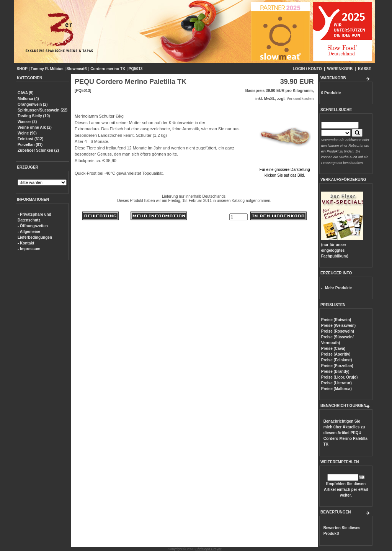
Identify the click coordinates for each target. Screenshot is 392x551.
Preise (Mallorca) (336, 389)
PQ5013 (136, 69)
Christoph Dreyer (208, 549)
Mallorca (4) (28, 99)
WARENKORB (340, 69)
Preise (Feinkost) (337, 360)
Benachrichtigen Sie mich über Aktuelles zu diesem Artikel (345, 433)
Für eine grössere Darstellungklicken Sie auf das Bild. (285, 170)
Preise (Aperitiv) (336, 354)
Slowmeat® (77, 69)
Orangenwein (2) (33, 104)
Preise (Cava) (333, 348)
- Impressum (29, 249)
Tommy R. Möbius (47, 69)
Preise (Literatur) (336, 383)
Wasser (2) (27, 122)
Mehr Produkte (338, 288)
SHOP (22, 69)
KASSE (364, 69)
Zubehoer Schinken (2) (38, 150)
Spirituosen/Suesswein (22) (42, 110)
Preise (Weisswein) (338, 326)
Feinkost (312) (30, 139)
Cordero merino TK (108, 69)
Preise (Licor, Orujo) (340, 377)
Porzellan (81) (30, 145)
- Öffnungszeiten (33, 226)
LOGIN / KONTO (307, 69)
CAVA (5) (25, 93)
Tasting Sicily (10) (34, 116)
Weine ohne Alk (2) (35, 127)
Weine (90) (27, 133)
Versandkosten (300, 99)
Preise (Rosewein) (338, 331)
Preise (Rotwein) (336, 320)
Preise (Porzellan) (337, 366)
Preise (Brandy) (335, 371)
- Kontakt (26, 243)
